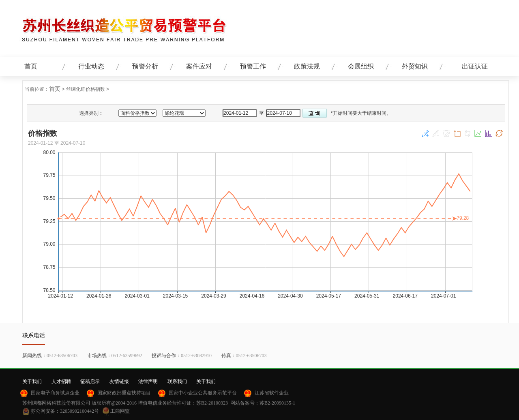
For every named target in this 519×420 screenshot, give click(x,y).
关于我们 (32, 381)
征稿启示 (90, 381)
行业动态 (91, 66)
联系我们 (177, 381)
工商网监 (120, 411)
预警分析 (145, 66)
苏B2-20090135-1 (277, 403)
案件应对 (199, 66)
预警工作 (253, 66)
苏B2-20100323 (212, 403)
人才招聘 (61, 381)
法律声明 (148, 381)
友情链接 (119, 381)
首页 (31, 66)
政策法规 (307, 66)
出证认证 (475, 66)
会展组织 (361, 66)
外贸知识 (415, 66)
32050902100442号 (79, 411)
